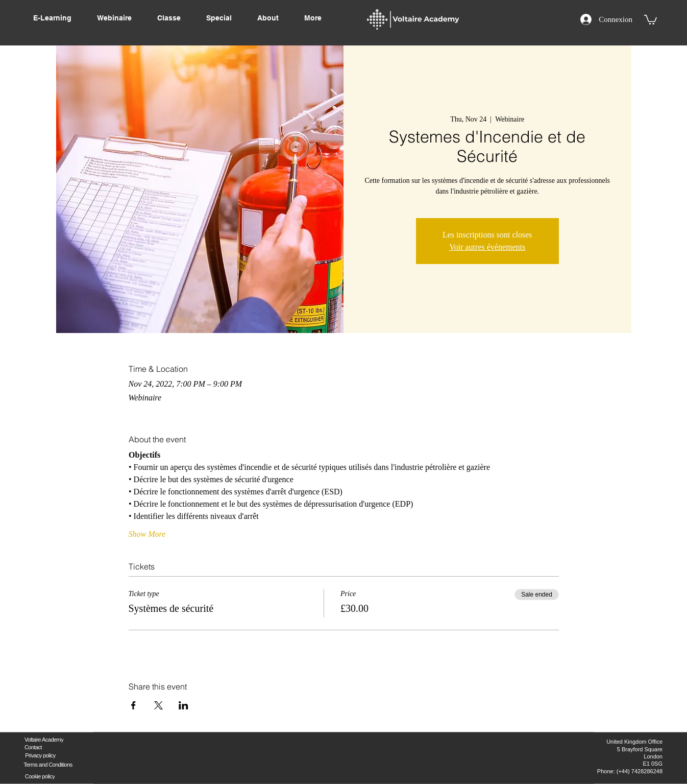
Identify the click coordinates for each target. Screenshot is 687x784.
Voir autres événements (487, 247)
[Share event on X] (158, 705)
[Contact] (33, 747)
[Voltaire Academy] (44, 739)
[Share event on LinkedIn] (183, 705)
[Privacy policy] (40, 755)
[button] (651, 19)
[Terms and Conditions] (48, 765)
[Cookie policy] (40, 776)
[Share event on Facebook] (133, 705)
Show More (147, 534)
